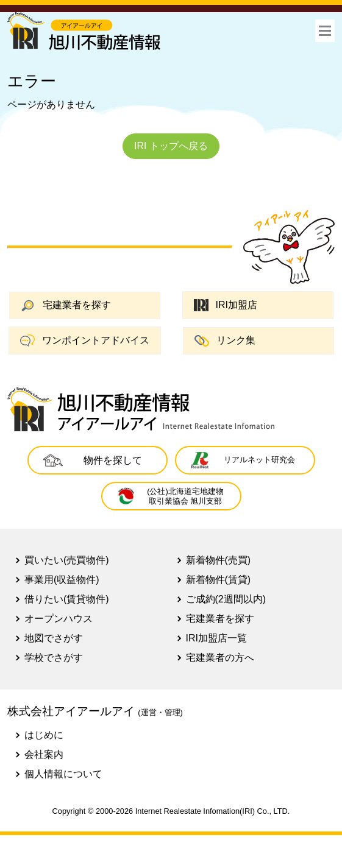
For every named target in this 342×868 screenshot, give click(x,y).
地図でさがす (54, 638)
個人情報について (63, 774)
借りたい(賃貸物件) (67, 599)
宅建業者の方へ (220, 658)
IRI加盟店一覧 (216, 638)
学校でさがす (54, 658)
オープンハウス (59, 619)
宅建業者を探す (66, 305)
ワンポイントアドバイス (85, 340)
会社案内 (44, 754)
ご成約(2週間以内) (226, 599)
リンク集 (225, 341)
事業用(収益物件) (62, 580)
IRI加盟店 (226, 305)
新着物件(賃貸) (219, 580)
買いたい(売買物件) (67, 560)
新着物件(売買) (219, 560)
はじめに (44, 735)
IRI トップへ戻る (171, 146)
